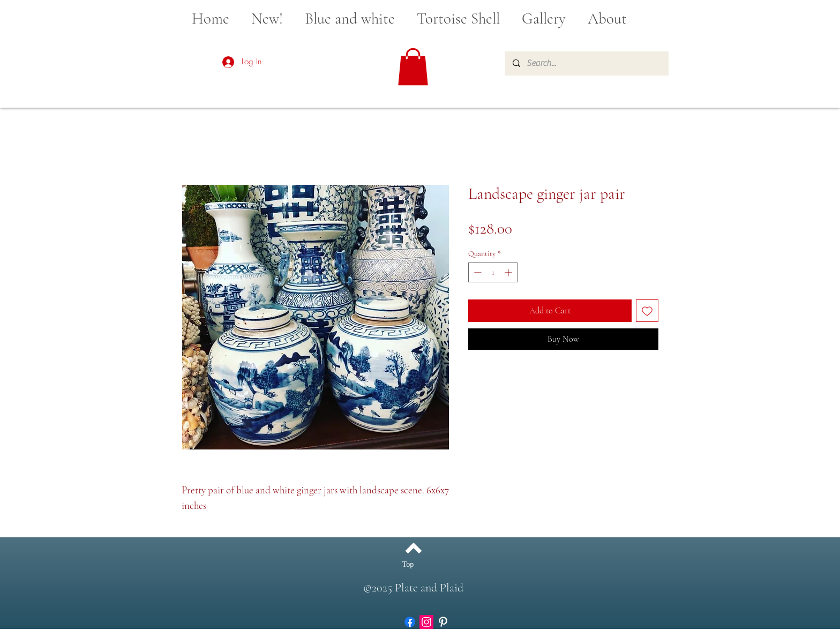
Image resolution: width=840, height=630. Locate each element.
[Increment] (509, 272)
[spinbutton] (493, 272)
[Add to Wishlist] (647, 311)
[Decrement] (477, 272)
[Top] (408, 564)
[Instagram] (426, 622)
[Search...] (586, 63)
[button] (413, 67)
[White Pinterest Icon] (443, 622)
